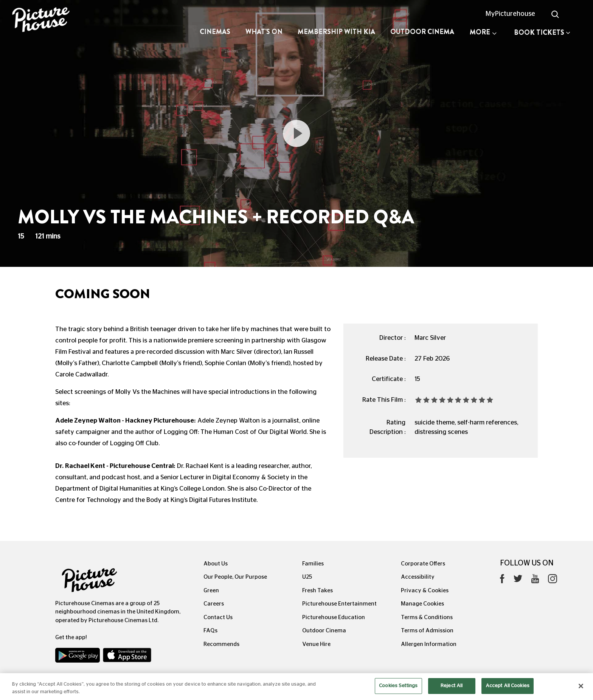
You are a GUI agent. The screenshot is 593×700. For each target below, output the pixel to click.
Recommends (221, 644)
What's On (264, 32)
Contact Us (218, 617)
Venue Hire (316, 644)
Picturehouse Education (334, 617)
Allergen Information (429, 644)
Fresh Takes (317, 591)
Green (211, 591)
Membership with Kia (336, 32)
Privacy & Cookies (425, 591)
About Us (216, 564)
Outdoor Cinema (422, 32)
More (483, 32)
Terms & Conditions (427, 617)
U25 (307, 577)
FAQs (210, 631)
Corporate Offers (423, 564)
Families (313, 564)
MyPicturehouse (510, 14)
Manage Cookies (422, 604)
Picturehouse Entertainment (339, 604)
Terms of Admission (427, 631)
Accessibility (418, 577)
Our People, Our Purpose (235, 577)
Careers (214, 604)
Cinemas (215, 32)
